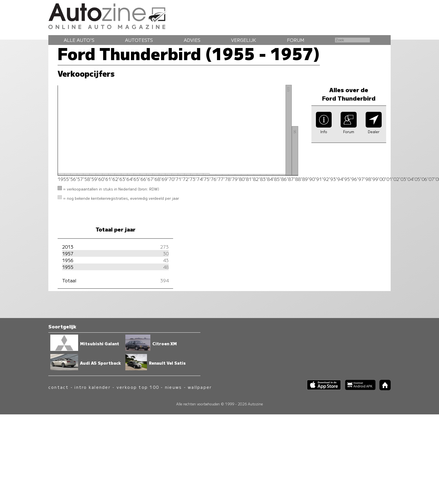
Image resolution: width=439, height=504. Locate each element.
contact (59, 387)
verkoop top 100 (138, 387)
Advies (192, 40)
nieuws (173, 387)
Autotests (139, 40)
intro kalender (92, 387)
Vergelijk (244, 40)
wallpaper (200, 387)
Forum (296, 40)
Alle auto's (79, 40)
